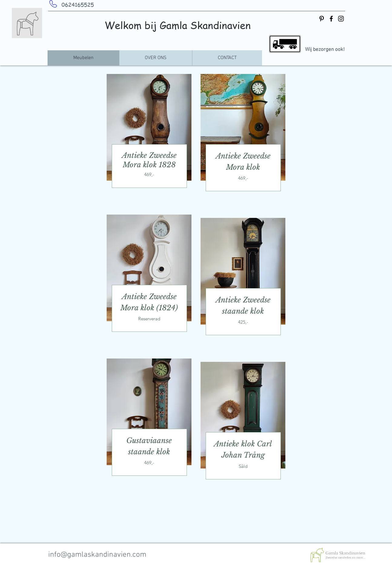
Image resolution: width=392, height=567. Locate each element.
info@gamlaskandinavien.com (97, 555)
